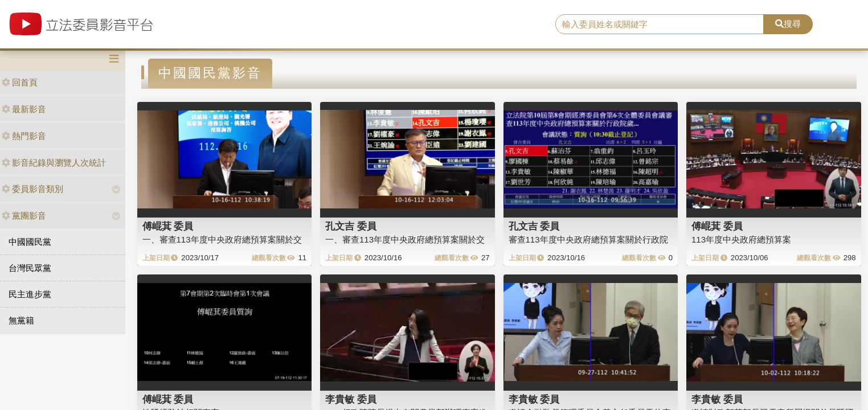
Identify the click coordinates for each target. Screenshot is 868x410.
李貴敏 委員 (351, 399)
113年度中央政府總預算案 (741, 239)
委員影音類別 (32, 189)
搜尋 (788, 24)
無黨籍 (21, 320)
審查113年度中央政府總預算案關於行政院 (588, 239)
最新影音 (24, 109)
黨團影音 (24, 216)
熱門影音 (24, 136)
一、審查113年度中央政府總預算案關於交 (222, 239)
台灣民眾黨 (30, 268)
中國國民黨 (30, 242)
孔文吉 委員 (351, 226)
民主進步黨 (30, 294)
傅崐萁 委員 (168, 226)
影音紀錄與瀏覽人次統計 (54, 163)
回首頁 (20, 82)
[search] (660, 24)
